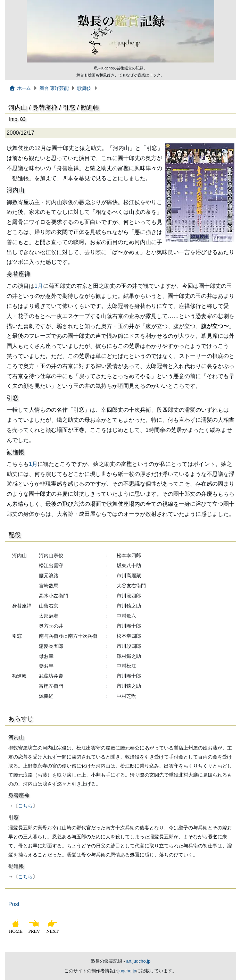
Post (14, 904)
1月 (39, 286)
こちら (25, 806)
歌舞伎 (84, 88)
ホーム (20, 88)
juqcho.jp (127, 971)
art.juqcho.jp (138, 961)
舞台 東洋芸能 (54, 88)
